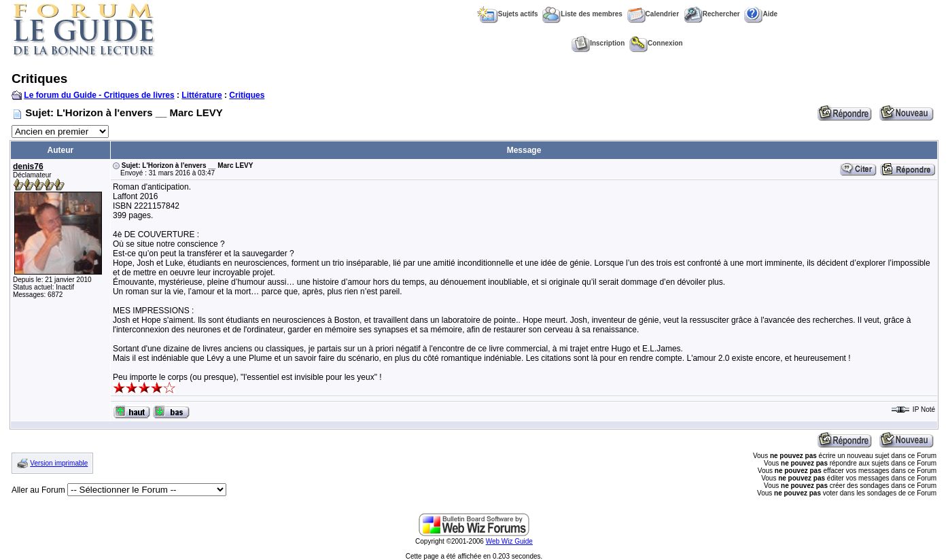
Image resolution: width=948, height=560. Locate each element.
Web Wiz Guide (509, 541)
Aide (761, 14)
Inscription (598, 43)
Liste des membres (582, 14)
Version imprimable (59, 463)
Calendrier (653, 14)
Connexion (656, 43)
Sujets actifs (508, 14)
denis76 (28, 167)
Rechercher (712, 14)
